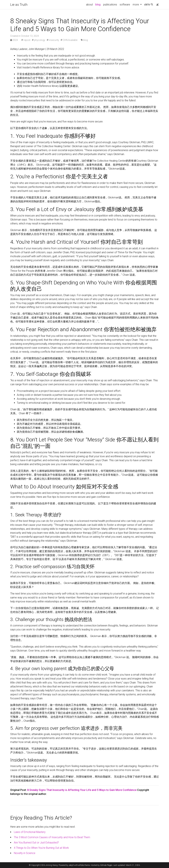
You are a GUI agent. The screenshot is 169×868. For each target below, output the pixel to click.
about (89, 5)
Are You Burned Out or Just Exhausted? (36, 843)
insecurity (53, 40)
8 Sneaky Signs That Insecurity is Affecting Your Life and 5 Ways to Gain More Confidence (82, 790)
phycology (39, 40)
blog (98, 5)
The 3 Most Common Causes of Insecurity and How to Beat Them (52, 837)
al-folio (81, 865)
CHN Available (69, 40)
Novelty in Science (25, 853)
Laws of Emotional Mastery (30, 832)
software (125, 5)
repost (26, 40)
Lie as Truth (19, 5)
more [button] (136, 5)
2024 (14, 40)
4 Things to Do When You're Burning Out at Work (41, 848)
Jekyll (71, 865)
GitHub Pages (106, 865)
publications (110, 5)
